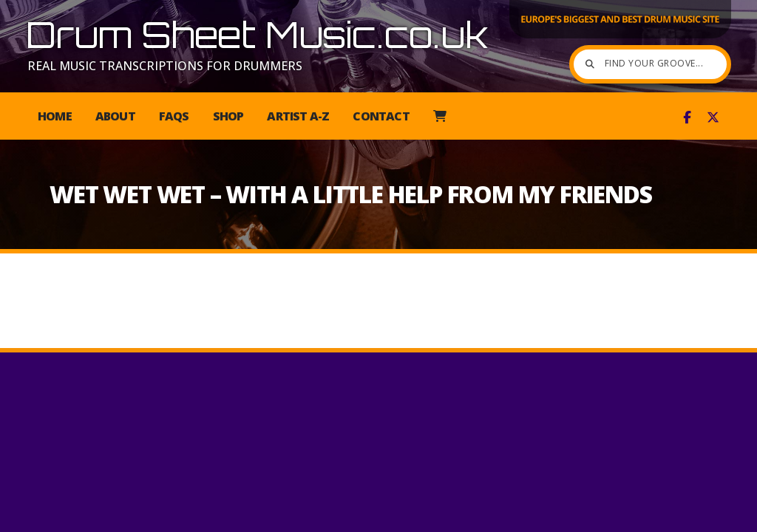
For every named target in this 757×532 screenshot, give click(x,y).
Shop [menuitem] (228, 116)
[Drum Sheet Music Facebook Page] (687, 117)
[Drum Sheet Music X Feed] (713, 117)
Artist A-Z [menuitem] (298, 116)
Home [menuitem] (55, 116)
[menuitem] (439, 116)
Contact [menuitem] (381, 116)
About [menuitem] (115, 116)
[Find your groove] (609, 64)
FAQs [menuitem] (174, 116)
